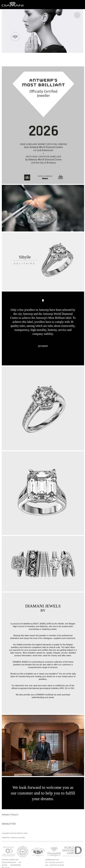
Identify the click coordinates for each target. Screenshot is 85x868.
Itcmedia (22, 838)
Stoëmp (14, 838)
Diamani (14, 5)
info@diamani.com (52, 860)
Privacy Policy (10, 815)
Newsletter (9, 824)
